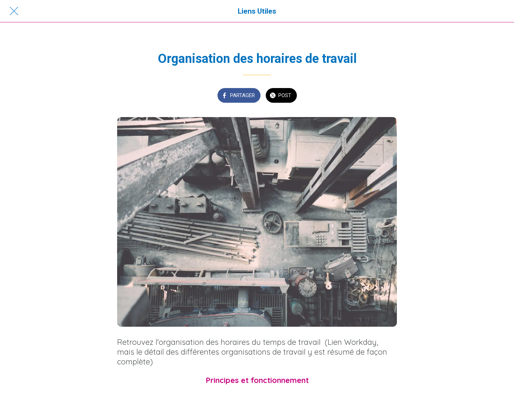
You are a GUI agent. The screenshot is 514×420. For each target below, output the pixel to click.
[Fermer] (14, 11)
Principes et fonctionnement (257, 380)
